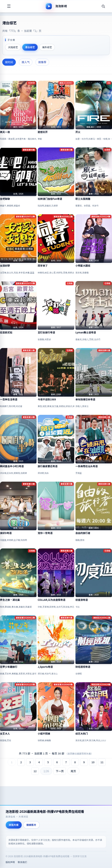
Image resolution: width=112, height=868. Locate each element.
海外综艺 (47, 47)
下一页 (60, 771)
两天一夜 (5, 132)
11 (102, 762)
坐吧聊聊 (5, 199)
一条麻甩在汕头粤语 (87, 466)
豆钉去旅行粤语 (46, 332)
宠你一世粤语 (45, 533)
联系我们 (22, 862)
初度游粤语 (82, 600)
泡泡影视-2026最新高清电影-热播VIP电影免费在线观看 (45, 811)
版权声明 (10, 862)
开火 (78, 132)
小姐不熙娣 (44, 734)
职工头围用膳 (83, 199)
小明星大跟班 (83, 266)
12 (35, 771)
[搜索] (103, 6)
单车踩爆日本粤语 (85, 399)
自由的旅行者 (83, 533)
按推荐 (42, 62)
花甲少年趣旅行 (9, 667)
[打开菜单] (9, 6)
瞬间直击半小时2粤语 (12, 466)
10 (93, 762)
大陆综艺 (13, 47)
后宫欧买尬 (6, 332)
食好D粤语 (6, 533)
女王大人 (5, 734)
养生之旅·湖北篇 (10, 600)
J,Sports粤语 (45, 667)
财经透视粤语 (83, 667)
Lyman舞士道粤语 (86, 332)
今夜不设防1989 (47, 399)
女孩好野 (5, 266)
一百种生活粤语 (9, 399)
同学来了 (43, 266)
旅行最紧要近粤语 (48, 466)
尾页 (73, 771)
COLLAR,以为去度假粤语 (52, 600)
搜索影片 (31, 825)
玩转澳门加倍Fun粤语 (50, 199)
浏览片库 (14, 825)
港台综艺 (30, 47)
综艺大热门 (82, 734)
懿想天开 (43, 132)
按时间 (9, 62)
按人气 (26, 62)
